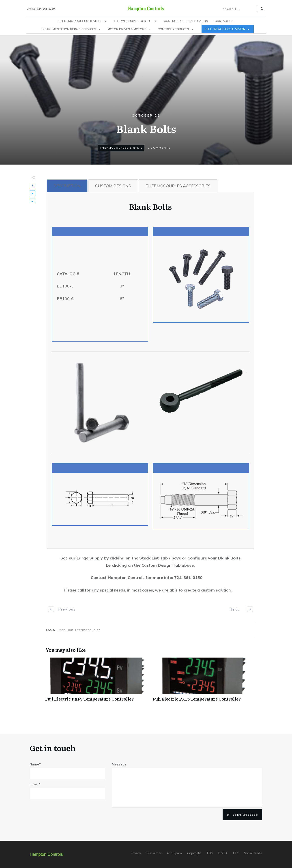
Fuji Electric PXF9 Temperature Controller (97, 682)
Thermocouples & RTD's (121, 148)
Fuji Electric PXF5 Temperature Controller (204, 682)
